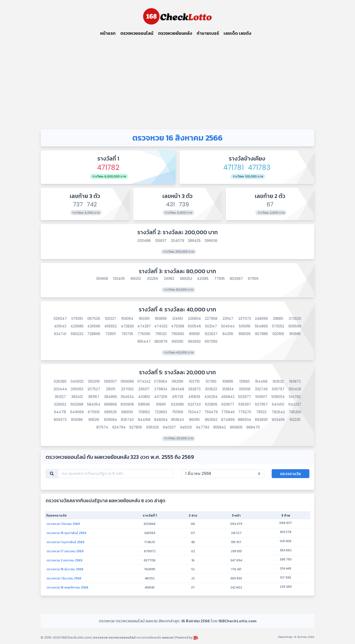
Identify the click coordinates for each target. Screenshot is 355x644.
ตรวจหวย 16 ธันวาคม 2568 (65, 569)
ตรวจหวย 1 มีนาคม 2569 (63, 524)
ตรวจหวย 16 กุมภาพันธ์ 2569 (66, 533)
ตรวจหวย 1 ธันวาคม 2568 (64, 578)
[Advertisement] (177, 83)
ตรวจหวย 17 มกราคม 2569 (65, 551)
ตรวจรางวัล (290, 474)
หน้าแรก (108, 33)
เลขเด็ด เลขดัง (237, 33)
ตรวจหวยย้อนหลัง (175, 33)
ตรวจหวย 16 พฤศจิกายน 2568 (67, 587)
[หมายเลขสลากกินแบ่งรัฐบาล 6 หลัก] (116, 474)
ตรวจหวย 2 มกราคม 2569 (64, 560)
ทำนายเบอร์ (208, 33)
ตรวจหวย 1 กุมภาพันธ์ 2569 (65, 542)
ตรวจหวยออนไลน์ (137, 33)
